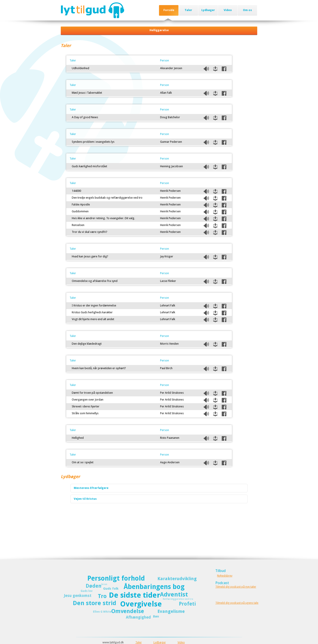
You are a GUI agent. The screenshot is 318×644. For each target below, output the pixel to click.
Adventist (174, 594)
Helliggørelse (159, 30)
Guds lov (87, 591)
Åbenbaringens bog (154, 587)
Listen (206, 69)
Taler (188, 10)
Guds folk (111, 589)
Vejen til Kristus (85, 499)
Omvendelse (128, 611)
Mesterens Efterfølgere (91, 488)
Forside (169, 10)
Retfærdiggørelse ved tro (178, 599)
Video (228, 10)
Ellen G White (102, 612)
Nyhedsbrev (225, 576)
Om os (247, 10)
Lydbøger (208, 10)
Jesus (104, 584)
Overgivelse (141, 604)
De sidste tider (134, 595)
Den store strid (95, 603)
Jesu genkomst (78, 596)
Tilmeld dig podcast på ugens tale (237, 603)
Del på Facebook (224, 69)
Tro (102, 596)
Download (215, 69)
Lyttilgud (92, 10)
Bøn (156, 616)
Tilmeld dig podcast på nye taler (236, 587)
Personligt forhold (116, 578)
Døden (94, 586)
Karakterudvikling (177, 579)
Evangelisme (171, 611)
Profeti (187, 604)
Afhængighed (138, 617)
